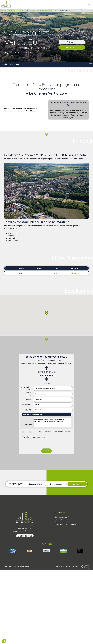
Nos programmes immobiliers (66, 517)
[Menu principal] (89, 5)
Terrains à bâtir (34, 11)
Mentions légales (60, 560)
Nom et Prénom (28, 394)
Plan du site (75, 560)
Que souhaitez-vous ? (26, 388)
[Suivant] (46, 135)
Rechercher (77, 477)
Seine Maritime (47, 11)
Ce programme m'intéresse (72, 47)
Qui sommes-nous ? (62, 510)
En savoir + (72, 42)
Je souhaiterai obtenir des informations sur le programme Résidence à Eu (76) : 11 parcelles (52, 423)
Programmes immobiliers (17, 11)
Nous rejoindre (60, 512)
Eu (56, 11)
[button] (46, 273)
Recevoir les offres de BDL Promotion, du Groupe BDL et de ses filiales (54, 432)
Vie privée (68, 560)
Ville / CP (28, 410)
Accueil (4, 11)
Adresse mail (27, 405)
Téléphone (28, 399)
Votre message (29, 423)
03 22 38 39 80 (46, 375)
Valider (46, 444)
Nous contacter (61, 515)
